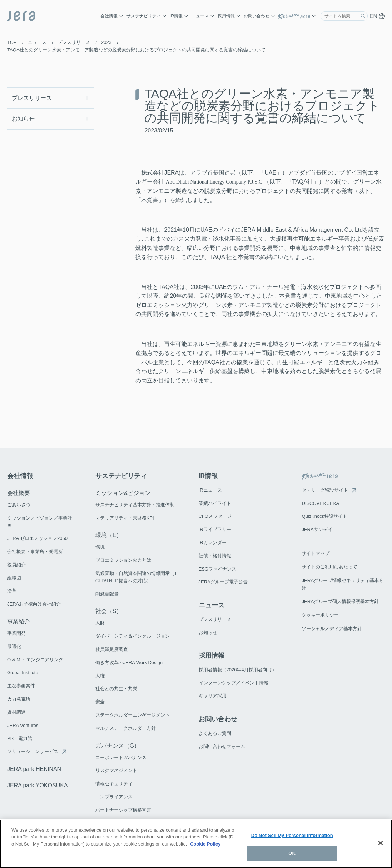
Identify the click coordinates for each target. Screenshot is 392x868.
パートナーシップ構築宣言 (123, 809)
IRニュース (210, 489)
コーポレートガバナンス (121, 756)
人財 (100, 622)
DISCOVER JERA (320, 502)
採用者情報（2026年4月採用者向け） (238, 669)
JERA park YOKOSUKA (38, 785)
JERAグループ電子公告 (223, 581)
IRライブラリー (215, 529)
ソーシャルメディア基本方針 (332, 625)
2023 (106, 42)
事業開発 (16, 633)
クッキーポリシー (320, 612)
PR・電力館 (20, 737)
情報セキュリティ (114, 783)
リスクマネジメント (116, 770)
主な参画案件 (21, 685)
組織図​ (14, 577)
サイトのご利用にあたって (329, 565)
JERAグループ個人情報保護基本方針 (340, 599)
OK (292, 853)
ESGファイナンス (217, 568)
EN (377, 16)
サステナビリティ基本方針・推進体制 (135, 504)
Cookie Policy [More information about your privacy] (205, 844)
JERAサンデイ (317, 529)
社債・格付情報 (215, 555)
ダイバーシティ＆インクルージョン (133, 635)
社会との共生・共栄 (116, 688)
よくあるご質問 (215, 732)
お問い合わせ (257, 16)
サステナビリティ (144, 16)
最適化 (14, 646)
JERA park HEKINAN (34, 768)
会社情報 (109, 16)
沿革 (12, 590)
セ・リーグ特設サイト (325, 489)
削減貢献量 (107, 593)
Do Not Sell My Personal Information (292, 835)
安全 (100, 701)
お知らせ (23, 119)
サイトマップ (316, 552)
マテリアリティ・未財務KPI (125, 517)
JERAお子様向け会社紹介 (34, 603)
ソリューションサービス (33, 751)
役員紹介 (16, 564)
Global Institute (23, 672)
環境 (100, 546)
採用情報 (226, 16)
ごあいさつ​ (19, 504)
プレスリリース (74, 42)
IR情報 (176, 16)
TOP (12, 42)
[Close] (381, 843)
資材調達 (16, 711)
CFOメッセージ (215, 515)
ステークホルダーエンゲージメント (133, 714)
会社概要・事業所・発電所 (35, 551)
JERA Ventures (23, 724)
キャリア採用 (213, 695)
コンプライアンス (114, 796)
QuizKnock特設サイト (324, 515)
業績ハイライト (215, 502)
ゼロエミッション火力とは (123, 559)
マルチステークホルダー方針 (126, 727)
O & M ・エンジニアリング (35, 659)
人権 (100, 675)
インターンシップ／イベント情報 (234, 681)
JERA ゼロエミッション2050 (37, 538)
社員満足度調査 (112, 649)
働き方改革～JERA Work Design (129, 662)
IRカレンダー (213, 542)
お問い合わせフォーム (222, 745)
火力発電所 (19, 698)
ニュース (200, 16)
